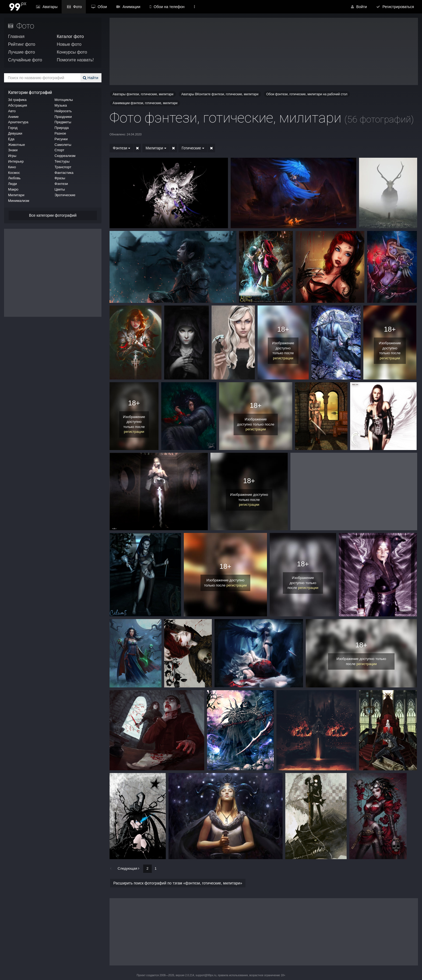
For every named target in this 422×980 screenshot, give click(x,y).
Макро (13, 189)
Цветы (60, 189)
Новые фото (69, 44)
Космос (14, 173)
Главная (16, 36)
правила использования (233, 975)
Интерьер (16, 161)
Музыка (61, 105)
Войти (362, 7)
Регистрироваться (396, 7)
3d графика (17, 100)
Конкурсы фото (72, 52)
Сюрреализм (65, 156)
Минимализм (19, 201)
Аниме (13, 117)
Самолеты (63, 145)
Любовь (14, 178)
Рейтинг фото (22, 44)
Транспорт (63, 167)
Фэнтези (61, 184)
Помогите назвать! (75, 60)
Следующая (129, 868)
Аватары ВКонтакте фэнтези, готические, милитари (220, 94)
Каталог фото (70, 36)
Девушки (15, 133)
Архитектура (18, 122)
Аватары (45, 7)
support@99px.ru (206, 975)
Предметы (63, 122)
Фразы (60, 178)
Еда (11, 139)
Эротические (65, 195)
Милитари (16, 195)
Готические (190, 148)
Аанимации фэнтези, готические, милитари (145, 103)
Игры (12, 156)
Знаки (13, 150)
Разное (60, 133)
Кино (12, 167)
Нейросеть (63, 111)
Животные (17, 145)
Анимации (119, 7)
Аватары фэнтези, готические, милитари (143, 94)
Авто (12, 111)
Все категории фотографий (53, 215)
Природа (62, 128)
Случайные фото (25, 60)
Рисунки (61, 139)
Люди (13, 184)
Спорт (60, 150)
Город (13, 128)
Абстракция (17, 105)
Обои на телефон (157, 7)
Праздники (63, 117)
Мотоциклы (64, 100)
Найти (91, 78)
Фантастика (64, 173)
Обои (93, 7)
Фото (71, 7)
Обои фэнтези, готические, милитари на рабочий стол (307, 94)
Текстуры (62, 161)
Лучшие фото (22, 52)
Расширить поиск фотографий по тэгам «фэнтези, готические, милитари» (178, 883)
